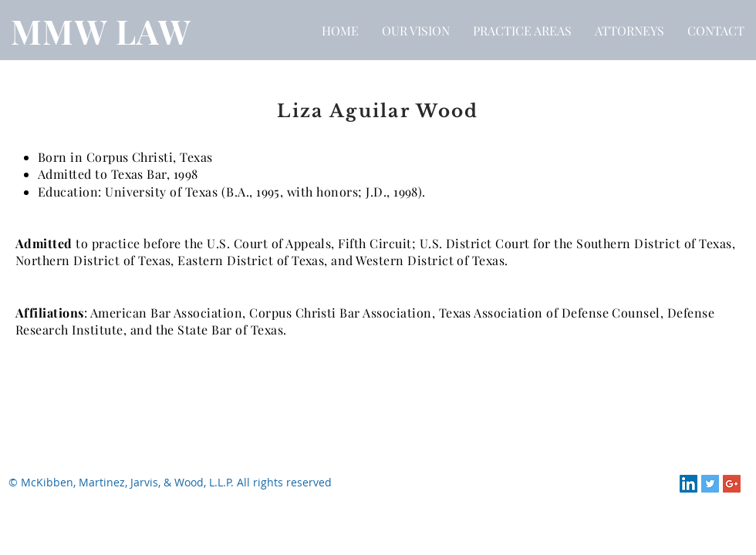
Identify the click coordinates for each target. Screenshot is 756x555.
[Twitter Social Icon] (710, 484)
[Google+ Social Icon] (732, 484)
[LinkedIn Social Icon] (688, 484)
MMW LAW (101, 31)
